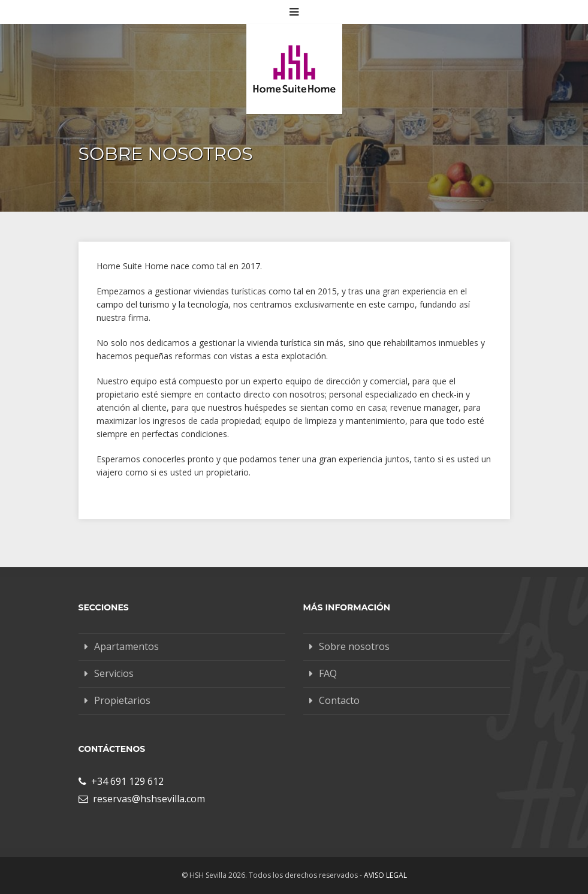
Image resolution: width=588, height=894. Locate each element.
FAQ (328, 673)
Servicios (114, 673)
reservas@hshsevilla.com (142, 799)
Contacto (339, 700)
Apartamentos (126, 646)
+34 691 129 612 (121, 781)
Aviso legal (385, 875)
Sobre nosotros (354, 646)
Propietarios (122, 700)
